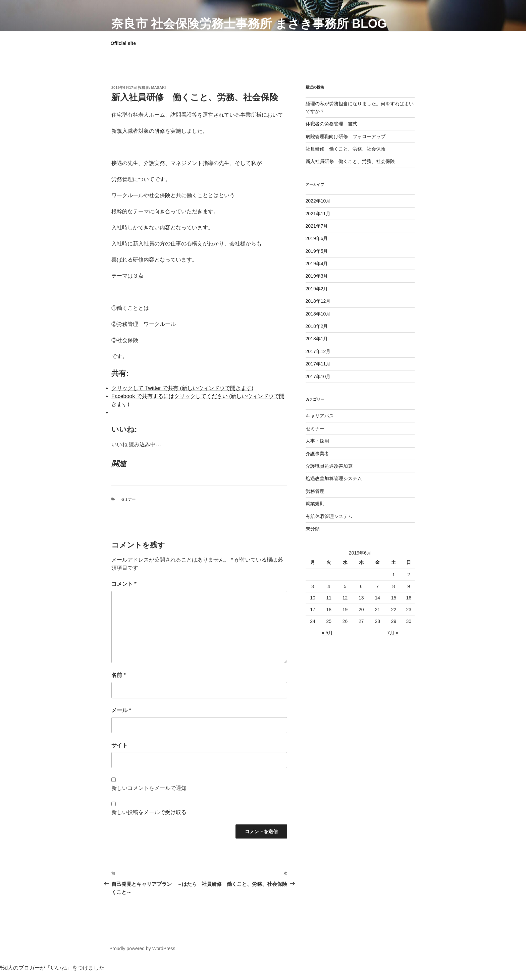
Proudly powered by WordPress (142, 948)
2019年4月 (317, 264)
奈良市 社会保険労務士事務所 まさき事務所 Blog (249, 24)
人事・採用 (317, 441)
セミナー (128, 499)
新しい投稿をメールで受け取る (149, 812)
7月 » (393, 633)
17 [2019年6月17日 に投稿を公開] (313, 610)
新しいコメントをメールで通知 (149, 788)
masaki (159, 88)
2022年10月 (318, 201)
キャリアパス (320, 416)
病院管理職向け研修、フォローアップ (346, 136)
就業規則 (315, 504)
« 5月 (327, 633)
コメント (124, 584)
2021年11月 (318, 214)
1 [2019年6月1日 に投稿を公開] (394, 575)
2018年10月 (318, 314)
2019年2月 (317, 289)
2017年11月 (318, 364)
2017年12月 (318, 351)
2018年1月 (317, 339)
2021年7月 (317, 226)
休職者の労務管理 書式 (331, 124)
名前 (119, 675)
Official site (123, 43)
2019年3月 (317, 276)
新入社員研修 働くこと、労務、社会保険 (350, 161)
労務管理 (315, 491)
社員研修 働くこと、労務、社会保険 (346, 149)
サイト (119, 745)
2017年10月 (318, 377)
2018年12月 (318, 301)
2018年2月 (317, 326)
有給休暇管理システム (329, 516)
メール (121, 710)
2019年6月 (317, 238)
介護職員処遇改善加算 (329, 466)
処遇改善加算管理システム (334, 478)
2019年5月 (317, 251)
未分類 (313, 529)
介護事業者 (317, 454)
